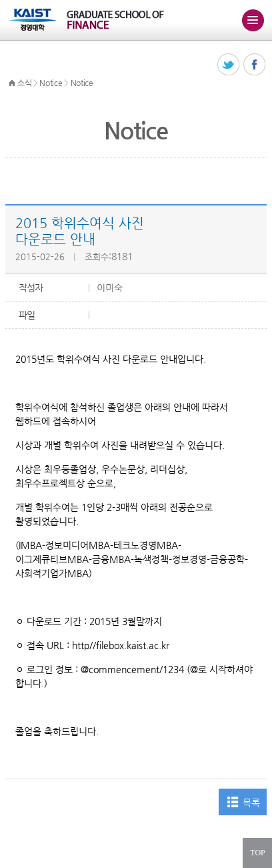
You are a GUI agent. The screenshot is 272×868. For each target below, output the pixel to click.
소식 (24, 83)
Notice (51, 83)
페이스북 (255, 65)
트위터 (229, 65)
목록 (251, 803)
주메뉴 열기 (253, 20)
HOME (12, 83)
